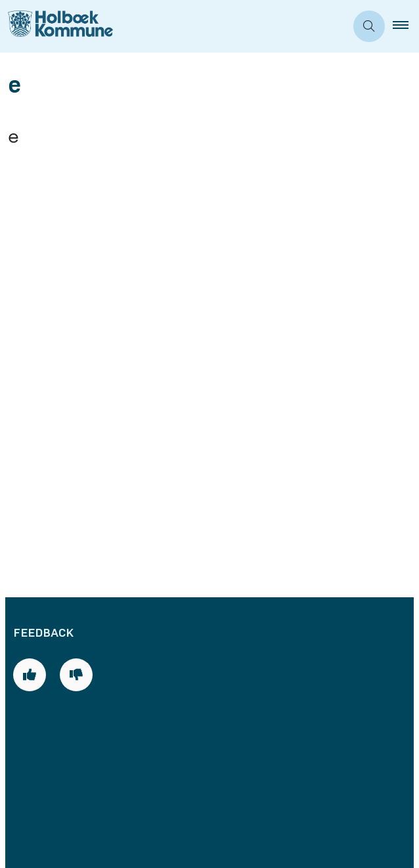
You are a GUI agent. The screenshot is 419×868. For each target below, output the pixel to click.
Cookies (47, 720)
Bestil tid (49, 628)
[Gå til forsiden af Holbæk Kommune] (173, 26)
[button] (406, 26)
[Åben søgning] (369, 26)
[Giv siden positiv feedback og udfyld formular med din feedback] (30, 280)
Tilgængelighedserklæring (99, 765)
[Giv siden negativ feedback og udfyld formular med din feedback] (76, 280)
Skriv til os (53, 651)
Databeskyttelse (71, 742)
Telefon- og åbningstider (96, 605)
